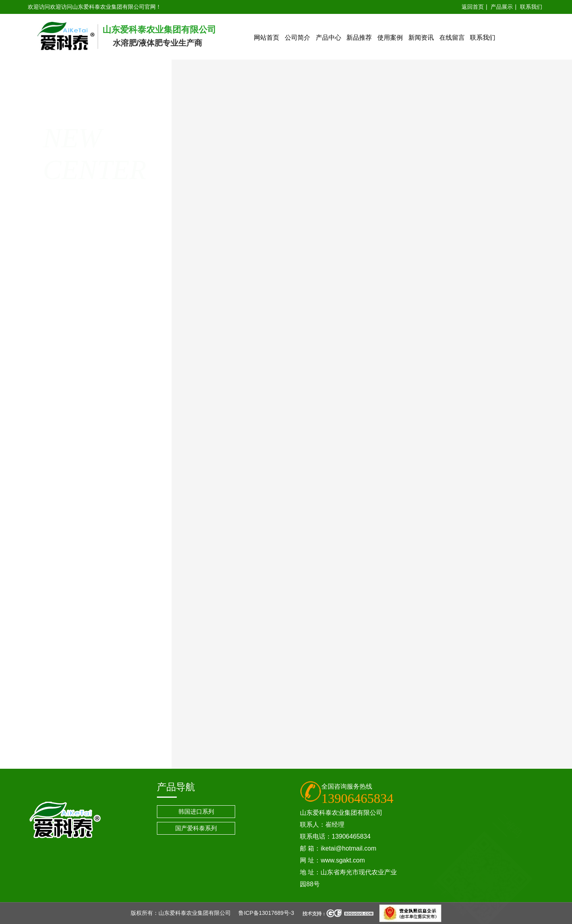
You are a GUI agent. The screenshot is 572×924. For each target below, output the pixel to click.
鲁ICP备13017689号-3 (266, 913)
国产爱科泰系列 (196, 828)
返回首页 (473, 7)
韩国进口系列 (196, 811)
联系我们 (531, 7)
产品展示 (502, 7)
